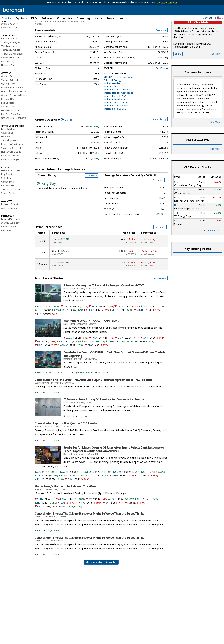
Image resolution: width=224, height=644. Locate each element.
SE (129, 521)
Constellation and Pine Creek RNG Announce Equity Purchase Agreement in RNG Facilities (93, 398)
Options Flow (8, 102)
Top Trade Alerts (10, 65)
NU (39, 521)
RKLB (40, 364)
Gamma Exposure (10, 129)
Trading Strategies (11, 61)
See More (161, 49)
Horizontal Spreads (11, 170)
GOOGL (67, 325)
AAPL (146, 356)
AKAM (64, 494)
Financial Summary (11, 238)
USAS (64, 525)
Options (21, 18)
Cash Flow (6, 249)
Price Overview (10, 28)
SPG (83, 521)
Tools (110, 18)
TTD (39, 494)
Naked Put (6, 155)
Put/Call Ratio (8, 121)
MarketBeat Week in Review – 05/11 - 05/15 (91, 339)
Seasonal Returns (10, 76)
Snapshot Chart (9, 46)
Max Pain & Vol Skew (12, 133)
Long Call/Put (8, 148)
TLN (39, 329)
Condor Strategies (11, 178)
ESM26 (41, 498)
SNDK (118, 490)
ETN (39, 332)
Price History (8, 80)
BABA (69, 356)
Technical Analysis (10, 69)
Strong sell (198, 40)
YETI (136, 360)
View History (160, 138)
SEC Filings (7, 197)
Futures (47, 18)
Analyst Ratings (9, 227)
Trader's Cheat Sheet (12, 72)
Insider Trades (9, 212)
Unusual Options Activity (14, 110)
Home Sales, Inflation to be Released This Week (65, 505)
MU (64, 329)
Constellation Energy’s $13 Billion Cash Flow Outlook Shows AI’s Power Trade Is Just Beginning (114, 373)
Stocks (7, 18)
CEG (145, 325)
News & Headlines (11, 189)
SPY (90, 391)
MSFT (40, 325)
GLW (70, 498)
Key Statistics (8, 193)
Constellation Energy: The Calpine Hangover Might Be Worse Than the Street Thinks (89, 532)
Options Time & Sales (12, 106)
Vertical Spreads (10, 159)
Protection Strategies (12, 163)
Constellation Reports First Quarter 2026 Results (66, 442)
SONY (40, 518)
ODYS (90, 364)
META (94, 325)
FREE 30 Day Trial (167, 2)
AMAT (65, 490)
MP (39, 360)
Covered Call (8, 151)
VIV (90, 518)
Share (178, 72)
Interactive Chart (10, 42)
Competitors (8, 200)
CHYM (111, 360)
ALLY (86, 360)
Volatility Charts (9, 125)
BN (107, 521)
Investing (83, 18)
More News (160, 297)
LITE (139, 494)
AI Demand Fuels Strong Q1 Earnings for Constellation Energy (104, 418)
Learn (122, 18)
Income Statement (11, 241)
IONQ (65, 364)
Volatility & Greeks (10, 99)
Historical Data (8, 84)
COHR (89, 329)
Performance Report (12, 31)
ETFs (34, 18)
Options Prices (9, 95)
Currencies (64, 18)
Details (66, 139)
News (98, 18)
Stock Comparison (10, 208)
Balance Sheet (8, 245)
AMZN (140, 329)
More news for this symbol (101, 581)
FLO (62, 521)
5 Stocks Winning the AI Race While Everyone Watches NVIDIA (104, 304)
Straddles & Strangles (12, 167)
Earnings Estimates (11, 223)
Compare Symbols (211, 249)
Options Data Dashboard (14, 137)
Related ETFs (8, 204)
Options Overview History (14, 114)
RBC (39, 525)
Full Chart (160, 37)
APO (39, 490)
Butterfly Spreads (10, 174)
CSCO (92, 490)
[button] (220, 18)
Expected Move (9, 117)
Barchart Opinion (10, 57)
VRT (114, 329)
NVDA (120, 325)
